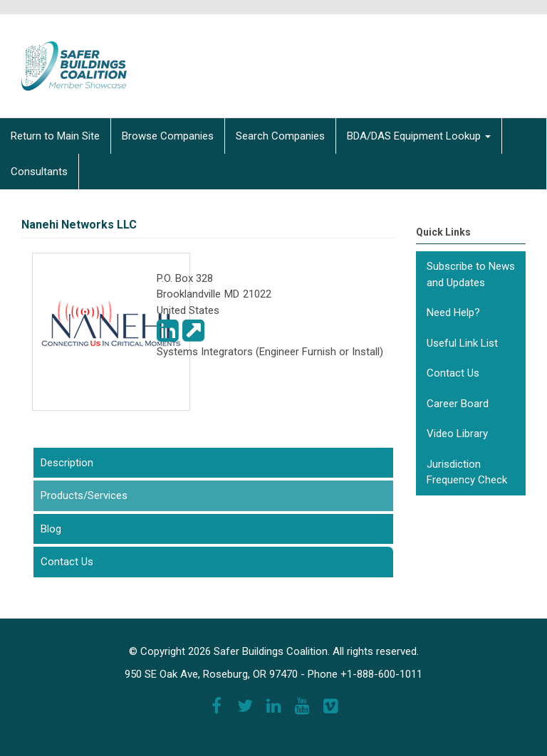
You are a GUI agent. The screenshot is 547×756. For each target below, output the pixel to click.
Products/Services (110, 495)
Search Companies (280, 136)
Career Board (458, 404)
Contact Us (67, 562)
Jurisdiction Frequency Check (467, 472)
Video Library (457, 434)
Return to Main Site (55, 136)
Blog (51, 529)
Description (67, 463)
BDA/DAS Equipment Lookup (419, 136)
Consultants (39, 172)
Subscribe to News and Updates (471, 274)
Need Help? (453, 313)
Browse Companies (168, 136)
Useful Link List (462, 343)
